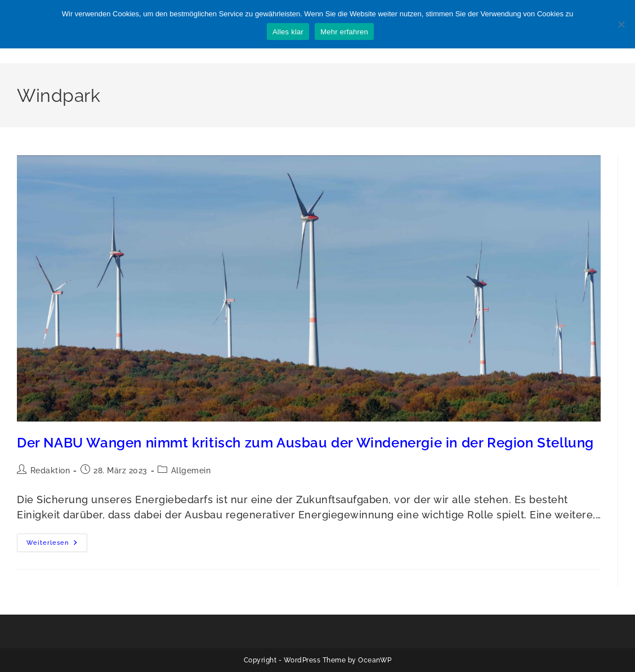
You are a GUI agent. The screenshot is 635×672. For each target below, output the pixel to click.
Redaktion (50, 471)
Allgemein (191, 471)
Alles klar (288, 32)
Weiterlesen (57, 545)
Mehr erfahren (344, 32)
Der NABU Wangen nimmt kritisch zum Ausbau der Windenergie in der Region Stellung (305, 443)
